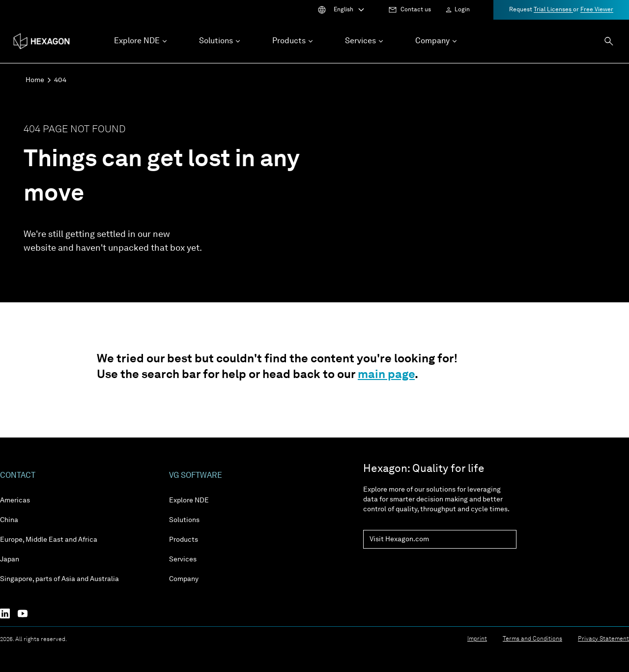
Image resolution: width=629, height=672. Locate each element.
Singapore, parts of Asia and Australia (59, 579)
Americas (15, 500)
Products (184, 540)
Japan (10, 559)
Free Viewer (597, 10)
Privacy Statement (603, 639)
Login (462, 10)
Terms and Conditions (532, 639)
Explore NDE (189, 500)
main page (386, 375)
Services (183, 559)
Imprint (477, 639)
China (9, 520)
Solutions (184, 520)
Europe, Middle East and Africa (49, 540)
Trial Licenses (553, 10)
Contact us (416, 10)
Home (35, 80)
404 (60, 80)
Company (184, 579)
